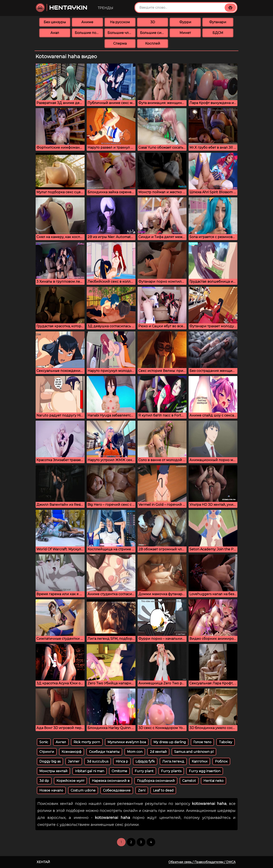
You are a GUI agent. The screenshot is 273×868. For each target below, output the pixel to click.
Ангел (61, 742)
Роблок (221, 761)
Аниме (87, 22)
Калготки (200, 761)
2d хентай (158, 752)
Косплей (153, 43)
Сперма (120, 43)
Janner (74, 761)
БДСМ (218, 33)
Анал (55, 33)
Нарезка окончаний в (111, 781)
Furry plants (171, 771)
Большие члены (122, 33)
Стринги (47, 752)
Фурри (185, 22)
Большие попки (89, 33)
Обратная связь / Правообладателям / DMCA (202, 862)
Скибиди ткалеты (104, 752)
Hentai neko (213, 781)
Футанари (218, 22)
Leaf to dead (163, 790)
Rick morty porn (87, 742)
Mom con (135, 752)
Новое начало (51, 790)
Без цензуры (55, 22)
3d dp (44, 781)
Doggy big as (50, 761)
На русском (120, 22)
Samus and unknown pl (194, 752)
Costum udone (83, 790)
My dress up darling (170, 742)
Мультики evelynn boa (127, 742)
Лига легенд (173, 761)
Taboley (226, 742)
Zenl (142, 790)
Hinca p (122, 761)
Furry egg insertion (205, 771)
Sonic (44, 742)
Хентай (43, 862)
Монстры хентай (53, 771)
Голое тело (202, 742)
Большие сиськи (154, 33)
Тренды (106, 8)
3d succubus (98, 761)
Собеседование (117, 790)
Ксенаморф (72, 752)
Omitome (119, 771)
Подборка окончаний (156, 781)
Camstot (189, 781)
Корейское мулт (70, 781)
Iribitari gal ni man (90, 771)
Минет (185, 33)
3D (153, 22)
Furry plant (144, 771)
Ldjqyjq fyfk (145, 761)
